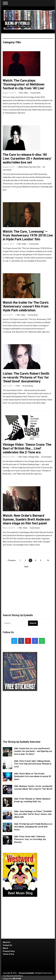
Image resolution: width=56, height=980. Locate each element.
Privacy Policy (9, 951)
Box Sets (33, 167)
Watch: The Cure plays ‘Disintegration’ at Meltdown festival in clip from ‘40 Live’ (24, 84)
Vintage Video (34, 457)
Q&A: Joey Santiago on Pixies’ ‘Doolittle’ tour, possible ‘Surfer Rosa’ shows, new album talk (33, 814)
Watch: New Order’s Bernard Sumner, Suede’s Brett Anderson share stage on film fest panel (26, 519)
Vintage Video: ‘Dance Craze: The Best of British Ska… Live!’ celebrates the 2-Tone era (27, 448)
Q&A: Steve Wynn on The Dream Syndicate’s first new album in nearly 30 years (32, 776)
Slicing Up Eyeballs (27, 973)
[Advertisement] (28, 588)
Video (26, 93)
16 (48, 560)
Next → (27, 567)
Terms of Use (8, 954)
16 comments (28, 386)
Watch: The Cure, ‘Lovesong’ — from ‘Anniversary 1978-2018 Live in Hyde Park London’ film (28, 235)
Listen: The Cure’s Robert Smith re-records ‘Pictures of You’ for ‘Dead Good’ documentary (26, 377)
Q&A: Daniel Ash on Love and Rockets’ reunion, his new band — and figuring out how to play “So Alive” (33, 751)
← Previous (11, 560)
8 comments (46, 457)
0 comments (35, 93)
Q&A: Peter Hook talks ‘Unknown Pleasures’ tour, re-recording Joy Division (30, 839)
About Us (7, 942)
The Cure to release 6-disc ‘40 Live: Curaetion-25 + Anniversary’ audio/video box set (27, 158)
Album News (24, 167)
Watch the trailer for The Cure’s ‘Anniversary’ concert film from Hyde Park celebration (26, 306)
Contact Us (7, 945)
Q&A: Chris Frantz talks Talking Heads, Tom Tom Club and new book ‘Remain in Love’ (33, 764)
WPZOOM (17, 979)
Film (21, 93)
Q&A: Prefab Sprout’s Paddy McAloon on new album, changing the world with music (33, 827)
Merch (5, 948)
